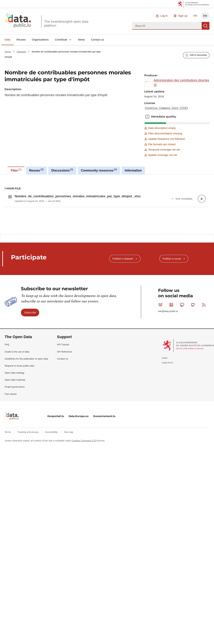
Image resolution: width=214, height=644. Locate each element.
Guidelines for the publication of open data (26, 420)
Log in (164, 16)
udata (165, 420)
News (81, 40)
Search (206, 26)
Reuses (21, 40)
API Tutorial (63, 406)
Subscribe (30, 374)
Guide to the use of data (17, 413)
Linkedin (172, 367)
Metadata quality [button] (147, 117)
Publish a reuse (172, 321)
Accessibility (52, 494)
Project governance (15, 449)
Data (7, 40)
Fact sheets (11, 456)
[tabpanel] (107, 204)
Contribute (61, 40)
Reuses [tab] (36, 170)
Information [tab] (133, 170)
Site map (69, 494)
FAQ (7, 406)
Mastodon (183, 367)
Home (8, 52)
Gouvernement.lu (104, 478)
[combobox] (167, 26)
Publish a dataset (123, 321)
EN (205, 16)
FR (195, 16)
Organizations (40, 40)
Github (194, 367)
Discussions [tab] (62, 170)
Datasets (22, 52)
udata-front (167, 424)
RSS (205, 367)
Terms (8, 494)
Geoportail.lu (56, 478)
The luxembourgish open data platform (66, 24)
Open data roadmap (15, 442)
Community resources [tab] (99, 170)
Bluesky (161, 367)
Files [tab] (16, 170)
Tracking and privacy (28, 494)
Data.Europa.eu (79, 478)
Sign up (183, 16)
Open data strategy (14, 435)
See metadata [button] (184, 199)
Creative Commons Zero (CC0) (166, 108)
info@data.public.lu (168, 373)
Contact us (98, 40)
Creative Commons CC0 (84, 503)
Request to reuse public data (19, 427)
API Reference (64, 413)
